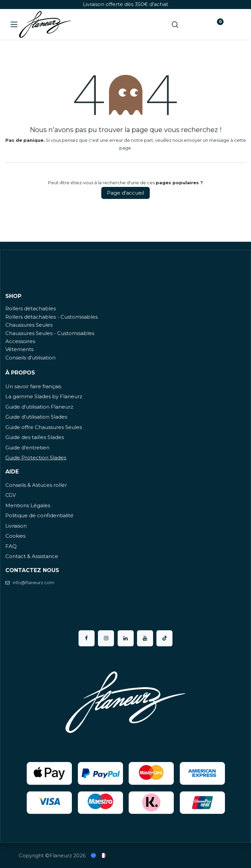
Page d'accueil (125, 193)
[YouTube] (145, 638)
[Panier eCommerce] (195, 24)
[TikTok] (164, 638)
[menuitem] (94, 855)
